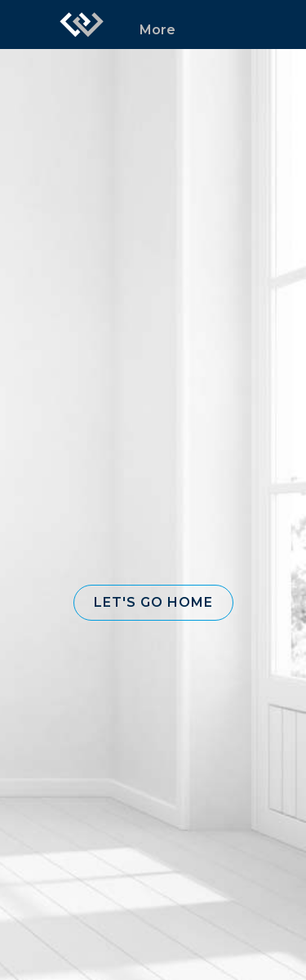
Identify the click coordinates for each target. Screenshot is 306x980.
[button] (153, 603)
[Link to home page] (82, 24)
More (157, 30)
